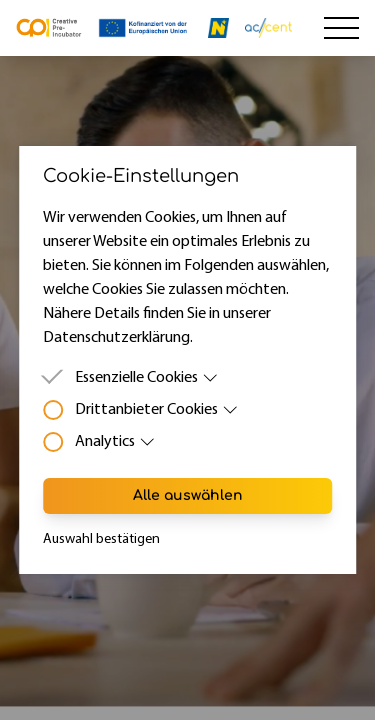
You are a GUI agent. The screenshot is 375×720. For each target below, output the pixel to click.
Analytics (115, 442)
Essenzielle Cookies (147, 378)
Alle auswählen (188, 495)
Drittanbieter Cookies (157, 410)
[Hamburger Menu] (341, 28)
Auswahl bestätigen (101, 539)
